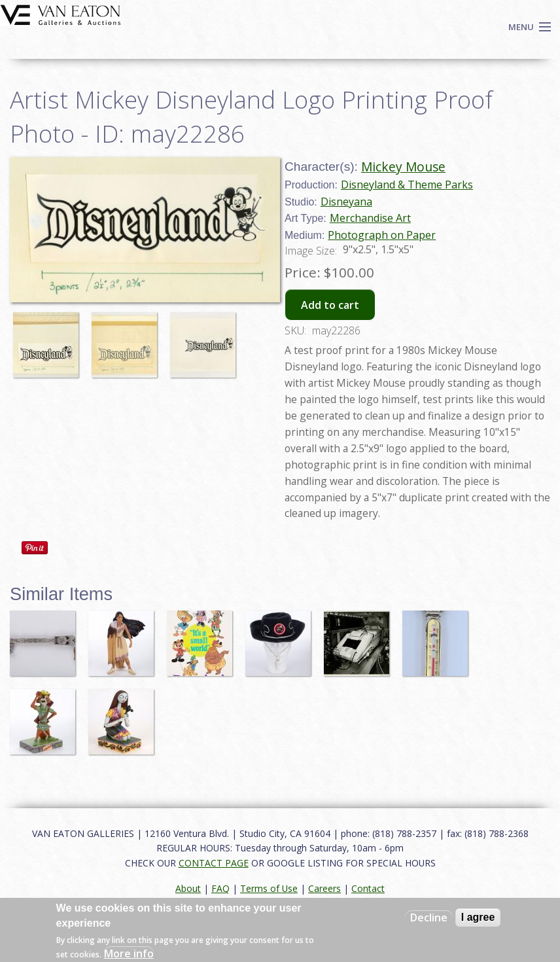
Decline (429, 917)
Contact (368, 888)
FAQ (220, 888)
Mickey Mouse (403, 167)
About (188, 888)
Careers (324, 888)
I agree (478, 917)
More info (129, 953)
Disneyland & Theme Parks (407, 185)
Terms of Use (269, 888)
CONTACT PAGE (214, 863)
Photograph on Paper (382, 235)
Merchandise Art (370, 218)
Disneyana (346, 202)
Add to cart (330, 305)
